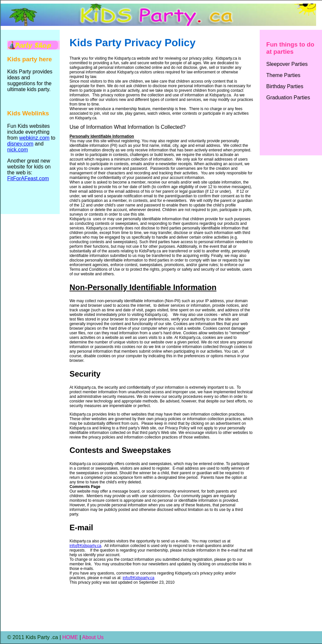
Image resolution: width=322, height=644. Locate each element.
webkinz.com (34, 138)
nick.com (18, 150)
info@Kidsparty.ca (85, 546)
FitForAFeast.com (28, 178)
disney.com (20, 144)
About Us (93, 637)
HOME (70, 637)
